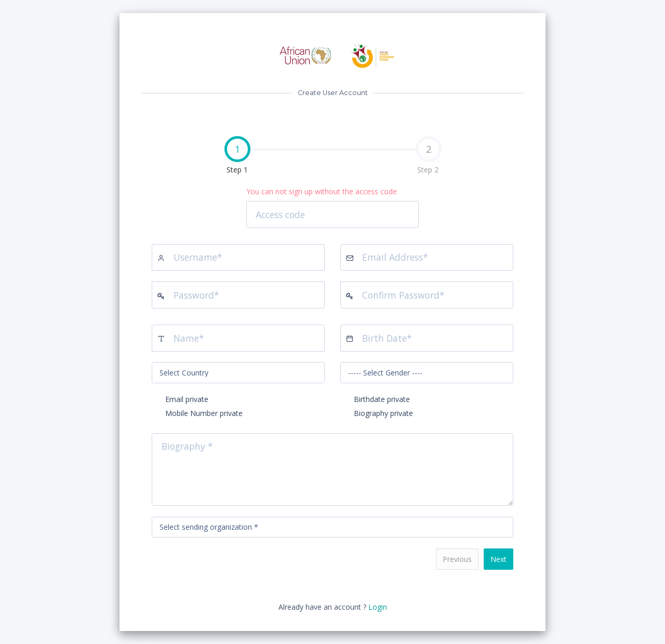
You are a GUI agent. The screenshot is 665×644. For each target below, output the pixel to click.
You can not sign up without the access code (322, 191)
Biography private (383, 413)
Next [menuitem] (498, 559)
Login (378, 607)
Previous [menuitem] (457, 559)
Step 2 (429, 155)
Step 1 (196, 156)
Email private (187, 399)
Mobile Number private (204, 413)
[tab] (237, 156)
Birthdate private (382, 399)
